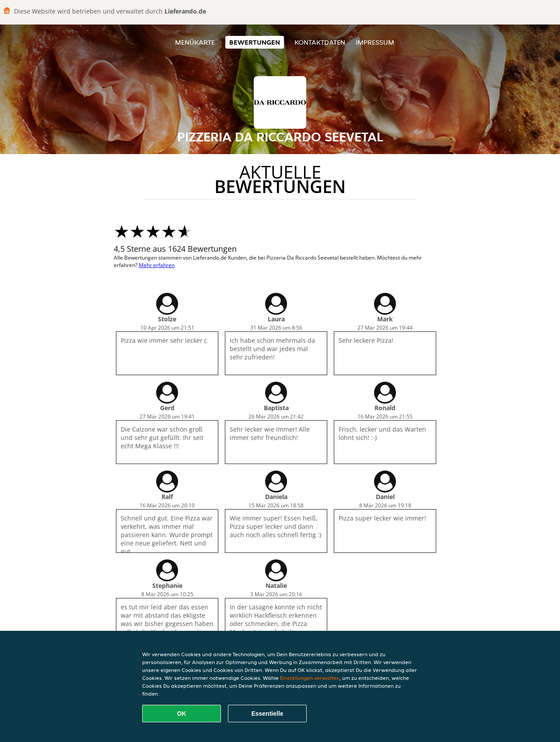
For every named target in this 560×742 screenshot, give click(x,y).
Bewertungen (255, 42)
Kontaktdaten (320, 42)
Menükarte (195, 42)
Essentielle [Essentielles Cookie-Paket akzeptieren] (267, 714)
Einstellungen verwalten (310, 678)
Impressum (375, 42)
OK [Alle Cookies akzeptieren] (182, 714)
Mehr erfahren (157, 265)
